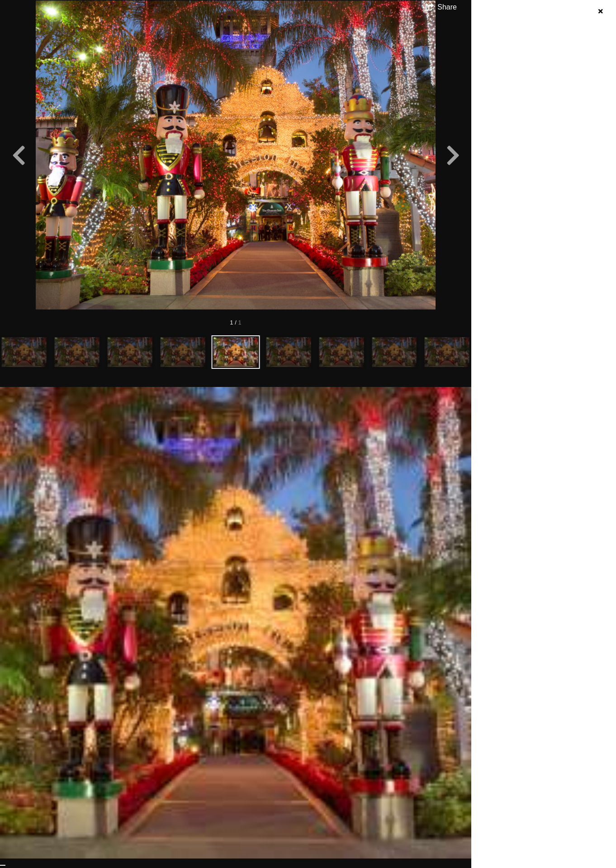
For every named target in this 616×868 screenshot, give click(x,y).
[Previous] (19, 155)
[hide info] (600, 12)
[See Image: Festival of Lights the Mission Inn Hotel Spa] (3, 865)
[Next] (453, 155)
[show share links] (441, 7)
